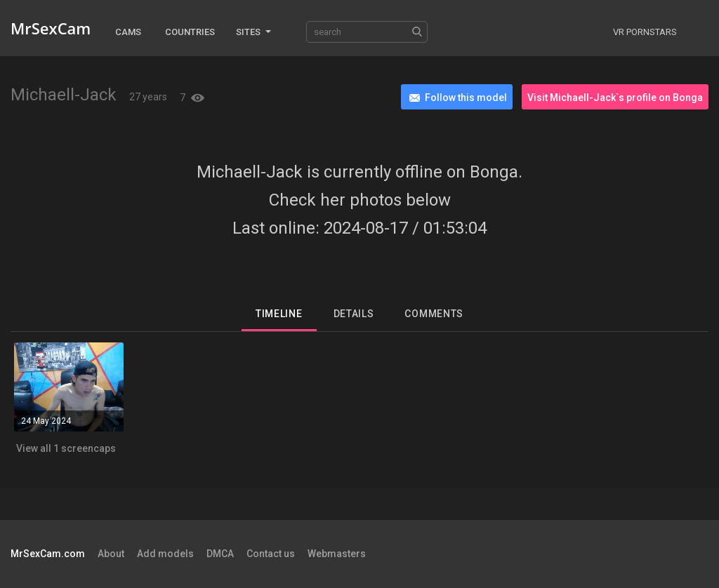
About (111, 554)
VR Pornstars (645, 32)
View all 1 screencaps (66, 448)
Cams (128, 32)
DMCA (220, 554)
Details (354, 314)
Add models (165, 554)
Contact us (271, 554)
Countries (190, 32)
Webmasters (337, 554)
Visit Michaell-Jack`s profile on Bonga (615, 98)
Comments (434, 314)
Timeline (279, 314)
